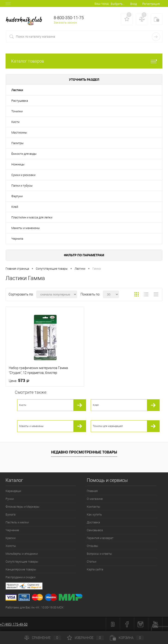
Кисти (15, 122)
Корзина (127, 638)
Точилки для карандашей (108, 426)
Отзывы (92, 546)
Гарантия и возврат (100, 538)
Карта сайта (95, 569)
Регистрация (151, 4)
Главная (92, 491)
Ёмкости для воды (24, 154)
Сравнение (43, 638)
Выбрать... (118, 4)
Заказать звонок (65, 22)
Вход (134, 4)
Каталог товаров (84, 61)
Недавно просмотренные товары (84, 452)
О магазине (95, 499)
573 (20, 381)
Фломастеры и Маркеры (22, 507)
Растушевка (20, 101)
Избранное (85, 638)
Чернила (17, 239)
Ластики (17, 90)
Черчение (12, 530)
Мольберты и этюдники (22, 554)
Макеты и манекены (26, 228)
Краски (11, 538)
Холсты (11, 546)
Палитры (17, 143)
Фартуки (17, 196)
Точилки (17, 111)
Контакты (93, 507)
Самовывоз (95, 530)
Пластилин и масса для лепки (32, 217)
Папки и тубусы (22, 186)
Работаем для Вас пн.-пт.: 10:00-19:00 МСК (34, 607)
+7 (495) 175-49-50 (14, 624)
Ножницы (18, 164)
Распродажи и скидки (20, 577)
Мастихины (19, 133)
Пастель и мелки (17, 522)
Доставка (93, 522)
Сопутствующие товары (22, 562)
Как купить (94, 514)
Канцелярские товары (21, 569)
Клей (15, 207)
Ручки (10, 499)
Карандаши (13, 491)
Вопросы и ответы (99, 554)
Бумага (11, 514)
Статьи (92, 562)
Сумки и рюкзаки (23, 175)
